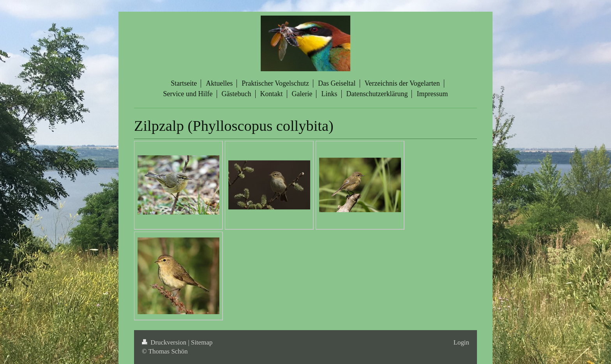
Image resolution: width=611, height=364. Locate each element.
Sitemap (202, 342)
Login (461, 342)
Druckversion (165, 342)
